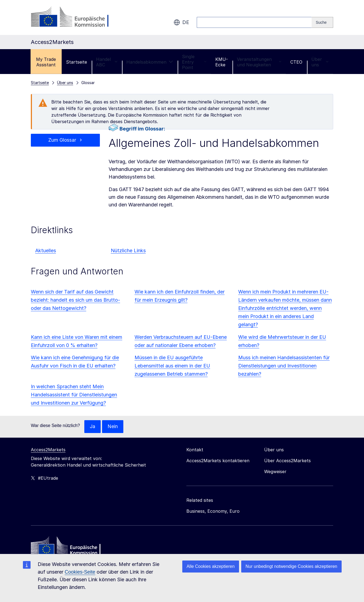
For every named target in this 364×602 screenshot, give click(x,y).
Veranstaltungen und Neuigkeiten (259, 62)
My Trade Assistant (46, 62)
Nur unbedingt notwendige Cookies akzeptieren (291, 566)
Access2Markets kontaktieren (218, 461)
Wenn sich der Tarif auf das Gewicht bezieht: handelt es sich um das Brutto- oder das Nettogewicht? (75, 300)
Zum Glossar (62, 140)
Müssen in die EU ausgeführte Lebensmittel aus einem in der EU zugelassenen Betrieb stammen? (172, 366)
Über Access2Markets (287, 461)
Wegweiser (275, 472)
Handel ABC (107, 62)
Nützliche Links (128, 250)
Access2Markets (48, 450)
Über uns (320, 62)
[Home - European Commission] (70, 547)
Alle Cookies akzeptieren (211, 566)
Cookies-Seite (80, 572)
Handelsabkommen (150, 62)
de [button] (181, 22)
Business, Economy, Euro (213, 511)
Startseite (77, 62)
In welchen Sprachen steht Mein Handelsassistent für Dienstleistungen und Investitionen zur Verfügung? (74, 395)
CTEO (296, 62)
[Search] (322, 22)
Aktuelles (46, 250)
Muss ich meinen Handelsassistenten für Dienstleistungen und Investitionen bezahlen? (284, 366)
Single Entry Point (194, 62)
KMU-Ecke (222, 62)
